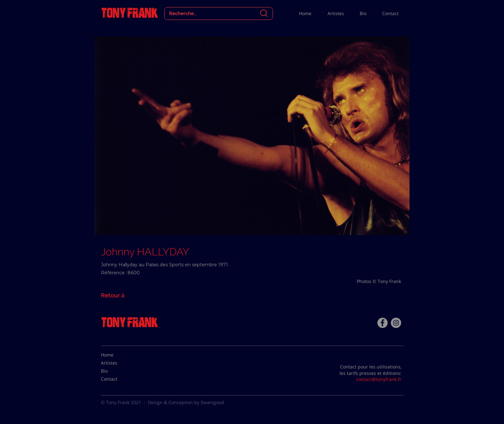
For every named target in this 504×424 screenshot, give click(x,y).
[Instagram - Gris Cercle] (396, 323)
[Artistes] (117, 363)
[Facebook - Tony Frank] (382, 323)
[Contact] (117, 379)
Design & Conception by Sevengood (186, 402)
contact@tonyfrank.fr (379, 379)
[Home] (117, 355)
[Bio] (117, 371)
